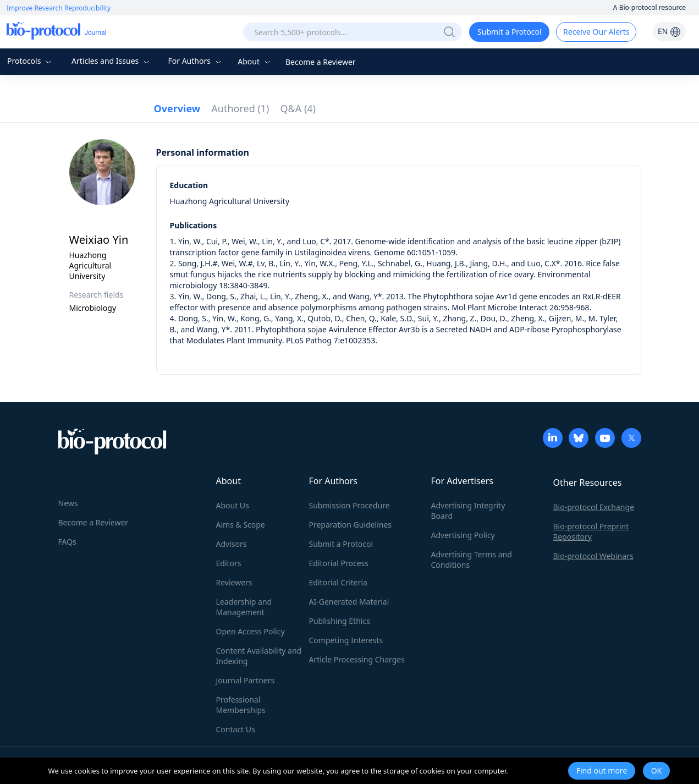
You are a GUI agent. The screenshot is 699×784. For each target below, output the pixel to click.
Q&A (298, 108)
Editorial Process (339, 563)
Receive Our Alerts (596, 32)
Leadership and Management (244, 607)
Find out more (602, 771)
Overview (177, 108)
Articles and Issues (112, 61)
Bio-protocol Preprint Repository (591, 531)
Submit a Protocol (510, 32)
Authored (240, 108)
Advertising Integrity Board (468, 511)
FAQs (67, 542)
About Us (233, 505)
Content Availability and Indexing (259, 656)
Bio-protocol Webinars (593, 556)
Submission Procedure (349, 505)
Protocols (31, 61)
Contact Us (236, 729)
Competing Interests (346, 640)
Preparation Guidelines (351, 525)
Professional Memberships (241, 705)
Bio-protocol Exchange (594, 507)
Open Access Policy (251, 631)
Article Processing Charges (357, 659)
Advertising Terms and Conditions (472, 560)
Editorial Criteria (338, 582)
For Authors (196, 61)
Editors (229, 563)
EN (669, 31)
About (255, 61)
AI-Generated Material (349, 602)
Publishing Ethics (340, 621)
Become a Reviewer (321, 62)
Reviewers (234, 582)
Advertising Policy (463, 535)
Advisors (232, 544)
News (68, 503)
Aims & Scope (241, 525)
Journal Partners (246, 680)
